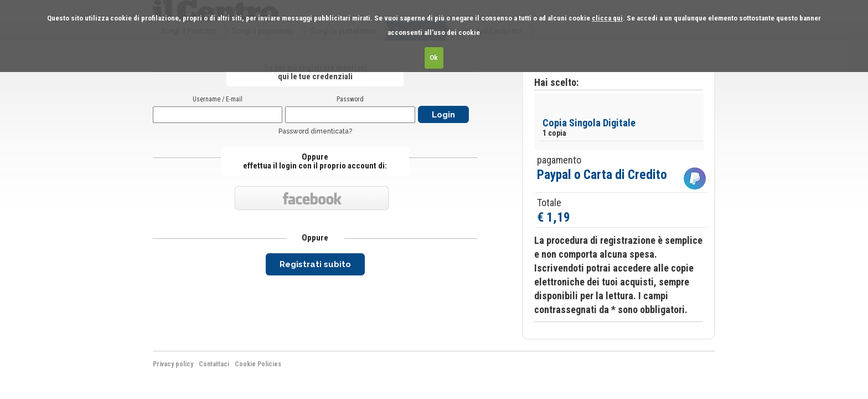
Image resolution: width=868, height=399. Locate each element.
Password (350, 99)
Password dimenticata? (315, 131)
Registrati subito (315, 264)
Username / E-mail (218, 99)
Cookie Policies (258, 364)
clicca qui (607, 18)
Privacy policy (173, 364)
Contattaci (214, 364)
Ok (434, 57)
